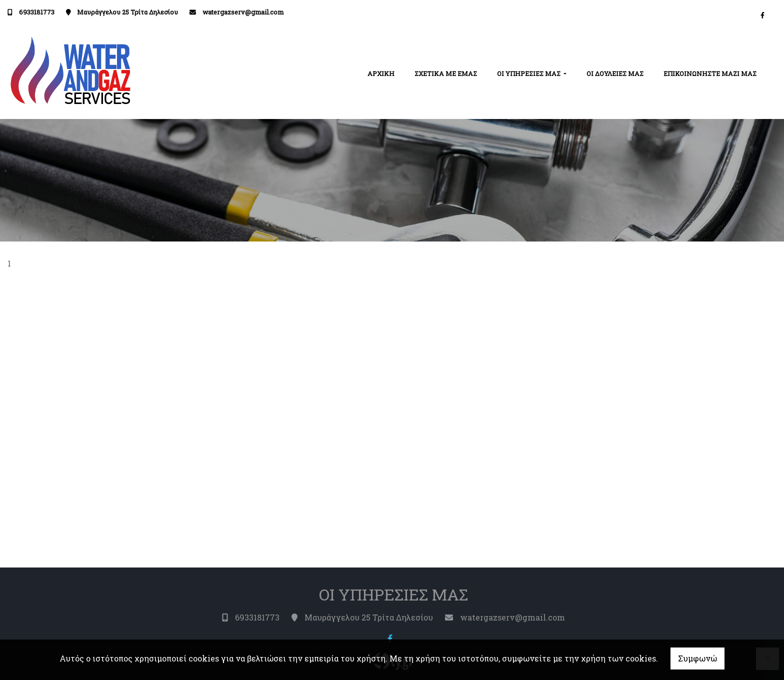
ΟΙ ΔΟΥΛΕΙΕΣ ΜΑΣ (615, 73)
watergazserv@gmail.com (243, 12)
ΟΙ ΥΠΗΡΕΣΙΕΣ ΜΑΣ (529, 73)
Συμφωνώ (697, 658)
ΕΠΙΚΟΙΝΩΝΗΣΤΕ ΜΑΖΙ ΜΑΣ (710, 73)
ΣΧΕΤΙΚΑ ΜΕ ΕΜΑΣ (446, 73)
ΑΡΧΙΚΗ (381, 73)
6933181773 (37, 12)
